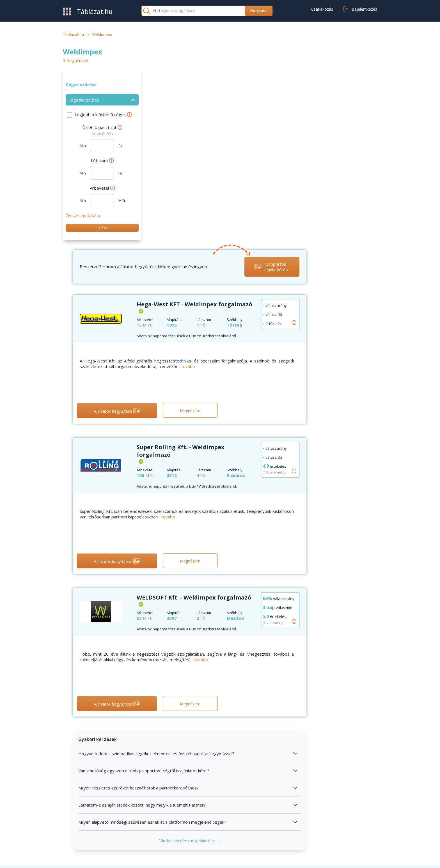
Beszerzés (73, 817)
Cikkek (176, 833)
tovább (266, 190)
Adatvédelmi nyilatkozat (338, 857)
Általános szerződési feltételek (308, 817)
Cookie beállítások (295, 833)
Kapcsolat (180, 825)
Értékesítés (74, 825)
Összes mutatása (83, 215)
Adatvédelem (291, 825)
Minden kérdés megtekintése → (264, 664)
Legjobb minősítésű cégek (103, 114)
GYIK (175, 817)
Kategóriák (73, 833)
